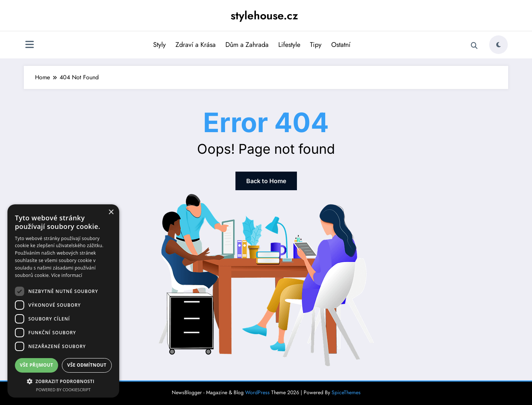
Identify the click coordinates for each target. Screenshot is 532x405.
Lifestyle (289, 45)
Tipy (316, 45)
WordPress (257, 392)
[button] (63, 381)
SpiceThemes (346, 392)
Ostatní (341, 45)
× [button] (111, 212)
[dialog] (63, 301)
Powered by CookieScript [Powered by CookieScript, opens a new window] (64, 390)
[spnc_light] (498, 45)
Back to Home (266, 181)
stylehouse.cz (264, 15)
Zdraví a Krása (196, 45)
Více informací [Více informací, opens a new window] (67, 275)
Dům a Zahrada (247, 45)
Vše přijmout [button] (36, 365)
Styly (159, 45)
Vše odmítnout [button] (87, 365)
